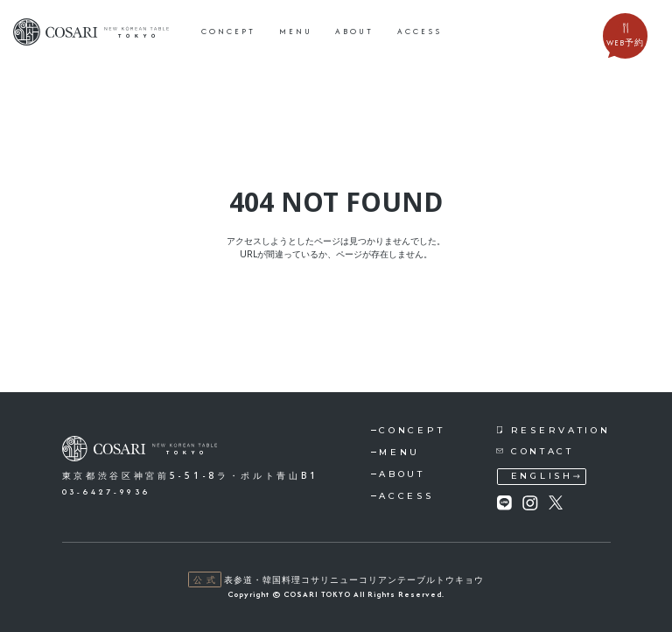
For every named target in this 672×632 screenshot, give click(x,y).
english (542, 476)
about (354, 31)
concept (228, 31)
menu (296, 31)
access (420, 31)
